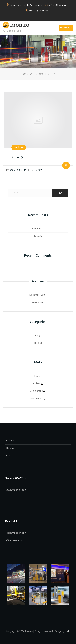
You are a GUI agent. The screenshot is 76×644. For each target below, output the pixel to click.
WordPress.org (38, 398)
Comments (38, 391)
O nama (10, 448)
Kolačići (17, 158)
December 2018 (38, 295)
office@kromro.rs (58, 5)
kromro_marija (16, 170)
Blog (38, 336)
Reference (66, 28)
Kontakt (11, 456)
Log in (38, 376)
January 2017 (37, 303)
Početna (11, 441)
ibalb (68, 631)
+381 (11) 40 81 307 (39, 11)
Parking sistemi (12, 31)
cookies (19, 147)
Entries (38, 384)
